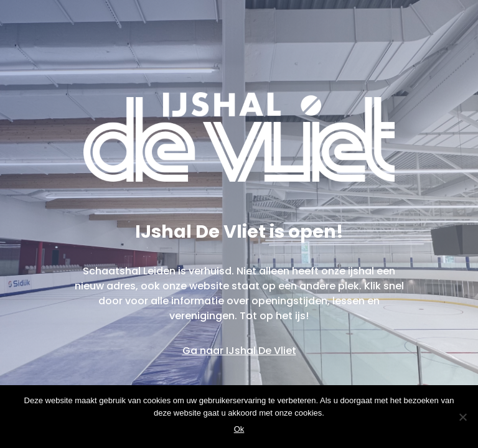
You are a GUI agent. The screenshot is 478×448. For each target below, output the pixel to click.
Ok (239, 429)
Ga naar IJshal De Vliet (239, 351)
